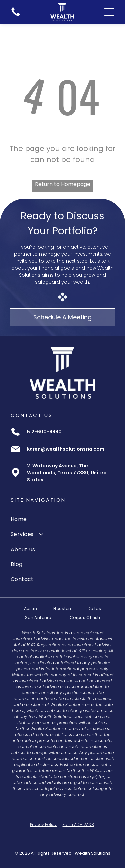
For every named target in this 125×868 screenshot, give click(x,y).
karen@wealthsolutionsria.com (66, 449)
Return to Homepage (63, 184)
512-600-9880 (44, 432)
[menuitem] (62, 519)
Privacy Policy (43, 825)
